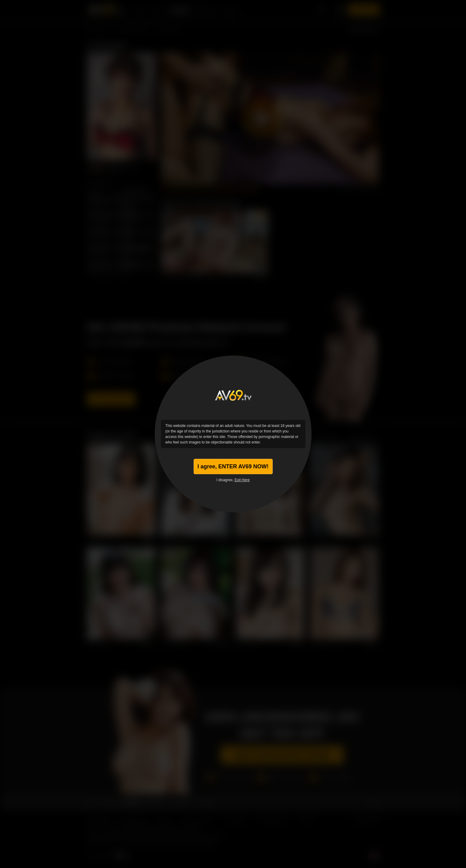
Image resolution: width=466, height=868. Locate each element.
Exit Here (242, 480)
